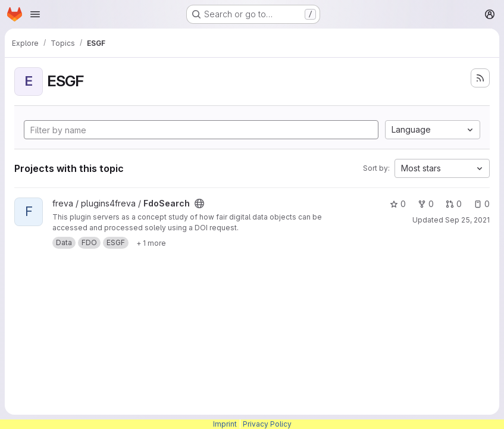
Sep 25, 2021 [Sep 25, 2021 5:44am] (467, 220)
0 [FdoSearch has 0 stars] (398, 204)
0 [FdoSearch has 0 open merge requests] (454, 204)
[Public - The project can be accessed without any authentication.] (199, 203)
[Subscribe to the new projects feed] (480, 78)
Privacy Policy (267, 424)
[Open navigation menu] (35, 14)
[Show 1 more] (151, 243)
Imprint (225, 424)
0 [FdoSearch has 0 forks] (426, 204)
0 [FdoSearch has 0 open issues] (482, 204)
